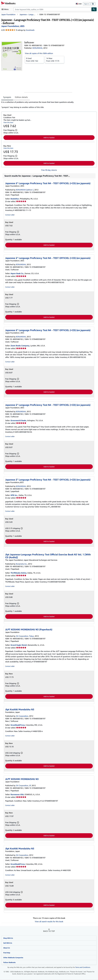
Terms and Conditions (83, 967)
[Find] (94, 9)
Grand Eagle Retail (19, 645)
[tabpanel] (48, 105)
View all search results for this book (49, 921)
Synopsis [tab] (7, 97)
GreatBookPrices (18, 725)
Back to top (49, 931)
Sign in (86, 4)
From (34, 59)
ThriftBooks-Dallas (19, 573)
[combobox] (52, 9)
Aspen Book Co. (17, 273)
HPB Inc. (14, 495)
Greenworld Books (18, 420)
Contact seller (10, 215)
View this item (8, 122)
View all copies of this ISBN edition (39, 53)
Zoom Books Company (20, 346)
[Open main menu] (6, 9)
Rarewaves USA (17, 794)
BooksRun (15, 199)
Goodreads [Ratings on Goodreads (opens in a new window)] (30, 30)
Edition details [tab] (21, 97)
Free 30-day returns (49, 170)
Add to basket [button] (49, 137)
